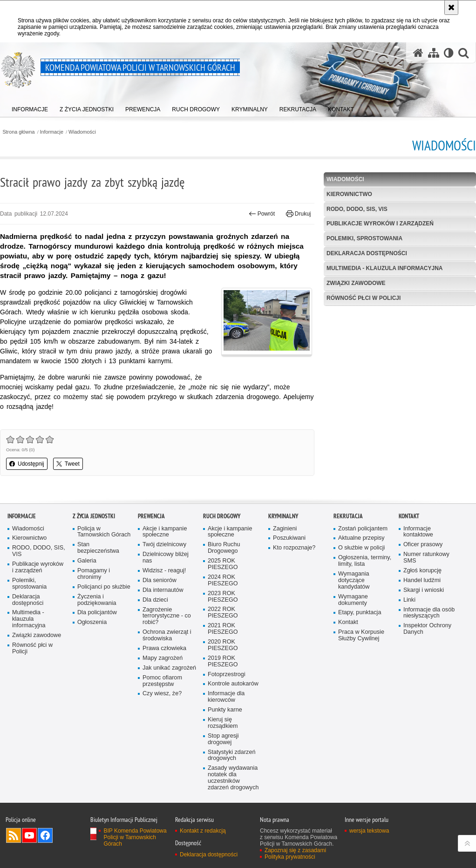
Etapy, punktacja (360, 626)
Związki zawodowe (356, 283)
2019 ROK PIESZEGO (223, 675)
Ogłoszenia (92, 636)
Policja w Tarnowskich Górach (104, 545)
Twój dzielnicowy (164, 558)
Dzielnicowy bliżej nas (166, 571)
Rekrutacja (348, 529)
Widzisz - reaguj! (164, 584)
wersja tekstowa (369, 844)
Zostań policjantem (363, 542)
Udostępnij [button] (27, 464)
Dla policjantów (97, 626)
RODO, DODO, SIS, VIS (357, 209)
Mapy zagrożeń (163, 672)
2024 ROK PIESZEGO (223, 594)
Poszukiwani (289, 552)
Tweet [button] (68, 464)
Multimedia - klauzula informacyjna (385, 268)
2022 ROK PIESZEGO (223, 626)
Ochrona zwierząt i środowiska (167, 649)
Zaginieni (285, 542)
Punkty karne (225, 723)
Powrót (262, 214)
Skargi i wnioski (424, 604)
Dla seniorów (160, 594)
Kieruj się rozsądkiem (223, 736)
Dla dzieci (155, 613)
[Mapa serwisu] (434, 53)
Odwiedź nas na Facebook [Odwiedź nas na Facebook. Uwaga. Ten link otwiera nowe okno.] (45, 849)
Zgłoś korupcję (422, 584)
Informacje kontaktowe (418, 545)
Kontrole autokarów (233, 697)
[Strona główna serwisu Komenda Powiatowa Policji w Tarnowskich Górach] (418, 53)
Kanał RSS (14, 849)
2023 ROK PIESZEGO (223, 610)
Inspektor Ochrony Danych (427, 642)
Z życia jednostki (94, 529)
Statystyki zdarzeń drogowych (231, 769)
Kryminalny (283, 529)
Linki (409, 613)
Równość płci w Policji (364, 298)
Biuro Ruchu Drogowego (224, 561)
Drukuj (298, 214)
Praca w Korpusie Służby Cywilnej (361, 649)
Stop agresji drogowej (223, 753)
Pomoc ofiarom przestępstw (162, 694)
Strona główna (18, 132)
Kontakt (348, 636)
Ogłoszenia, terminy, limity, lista (365, 574)
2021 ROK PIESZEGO (223, 642)
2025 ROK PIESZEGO (223, 578)
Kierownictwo (349, 194)
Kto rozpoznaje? (294, 561)
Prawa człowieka (164, 662)
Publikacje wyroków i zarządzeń (380, 224)
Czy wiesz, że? (162, 707)
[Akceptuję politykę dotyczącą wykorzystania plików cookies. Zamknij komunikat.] (451, 7)
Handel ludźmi (422, 594)
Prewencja (151, 529)
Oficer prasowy (423, 558)
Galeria (87, 574)
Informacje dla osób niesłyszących (429, 626)
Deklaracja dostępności (367, 253)
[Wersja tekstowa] (449, 53)
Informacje (52, 132)
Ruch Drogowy (222, 529)
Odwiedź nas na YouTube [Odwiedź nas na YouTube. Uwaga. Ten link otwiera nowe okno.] (29, 849)
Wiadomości (82, 132)
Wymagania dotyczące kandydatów (354, 594)
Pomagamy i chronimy (94, 587)
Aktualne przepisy (361, 552)
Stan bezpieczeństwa (98, 561)
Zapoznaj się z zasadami (295, 864)
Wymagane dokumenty (353, 613)
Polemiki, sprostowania (364, 238)
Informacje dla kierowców (226, 710)
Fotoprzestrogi (227, 688)
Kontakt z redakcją (203, 844)
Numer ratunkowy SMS (426, 571)
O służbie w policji (361, 561)
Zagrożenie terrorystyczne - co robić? (167, 629)
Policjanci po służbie (104, 600)
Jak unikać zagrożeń (169, 682)
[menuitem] (30, 107)
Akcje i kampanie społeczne (165, 545)
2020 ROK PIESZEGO (223, 659)
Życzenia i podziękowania (97, 613)
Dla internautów (163, 604)
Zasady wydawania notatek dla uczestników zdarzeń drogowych (233, 791)
